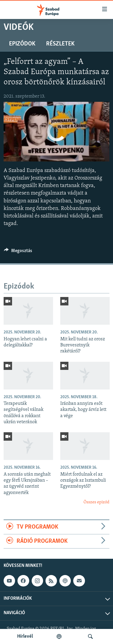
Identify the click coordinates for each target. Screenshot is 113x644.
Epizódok (22, 44)
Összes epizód (96, 502)
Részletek (60, 44)
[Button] (18, 252)
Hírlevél (25, 636)
